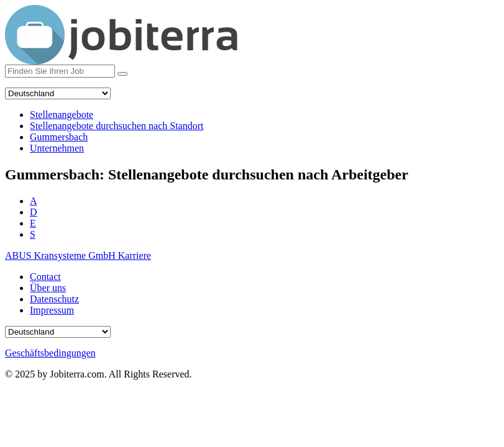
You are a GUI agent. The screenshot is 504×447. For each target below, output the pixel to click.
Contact (45, 277)
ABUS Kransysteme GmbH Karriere (78, 255)
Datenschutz (54, 299)
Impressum (52, 310)
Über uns (48, 288)
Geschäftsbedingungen (50, 353)
